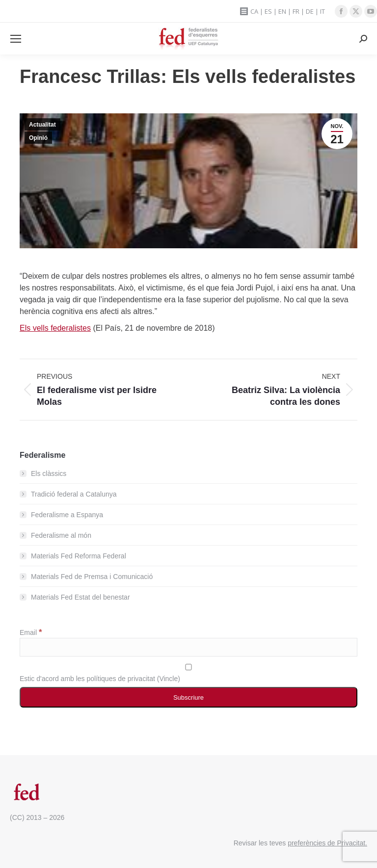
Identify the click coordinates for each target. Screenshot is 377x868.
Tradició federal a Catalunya (74, 494)
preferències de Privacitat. (327, 843)
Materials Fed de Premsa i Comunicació (92, 577)
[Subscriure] (188, 697)
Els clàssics (49, 473)
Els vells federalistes (55, 328)
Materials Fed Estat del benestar (81, 597)
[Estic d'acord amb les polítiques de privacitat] (188, 667)
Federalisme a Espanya (67, 515)
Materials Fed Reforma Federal (79, 556)
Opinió (38, 138)
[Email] (188, 647)
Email (31, 632)
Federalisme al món (61, 535)
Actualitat (42, 125)
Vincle (168, 679)
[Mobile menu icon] (16, 39)
